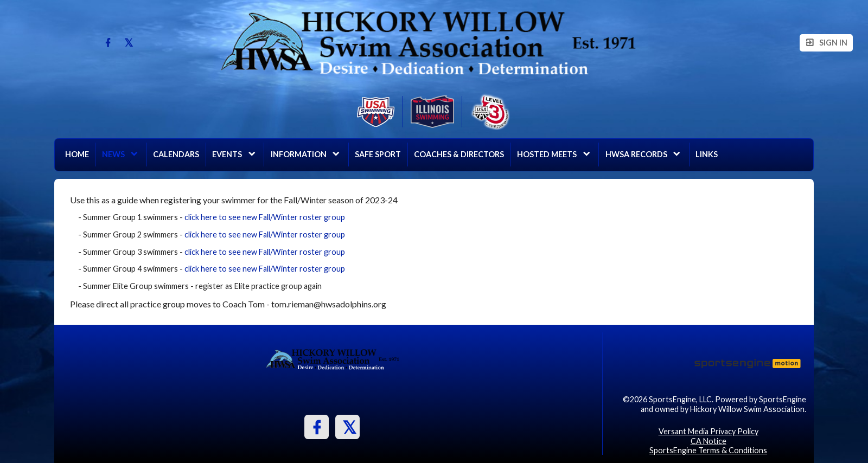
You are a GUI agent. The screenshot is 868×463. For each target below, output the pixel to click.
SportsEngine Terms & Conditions (708, 450)
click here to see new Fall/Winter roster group (265, 217)
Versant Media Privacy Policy (709, 431)
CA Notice (709, 441)
